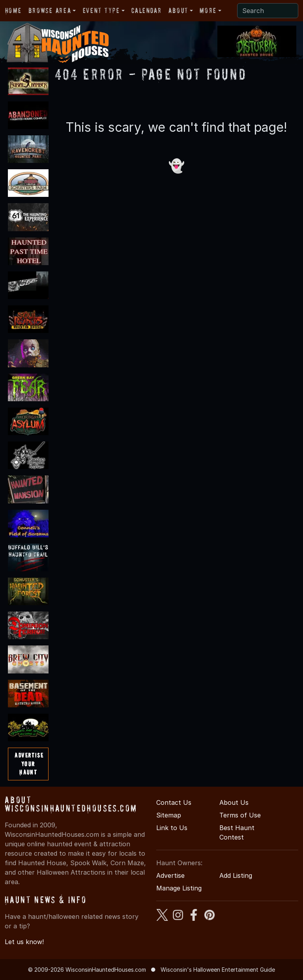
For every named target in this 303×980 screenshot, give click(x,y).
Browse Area (50, 10)
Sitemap (169, 815)
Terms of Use (240, 815)
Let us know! (24, 942)
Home (13, 10)
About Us (234, 802)
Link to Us (172, 828)
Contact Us (174, 802)
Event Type (101, 10)
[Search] (268, 11)
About (178, 10)
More (208, 10)
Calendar (146, 10)
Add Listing (236, 875)
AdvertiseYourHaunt (29, 764)
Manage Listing (179, 888)
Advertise (170, 875)
